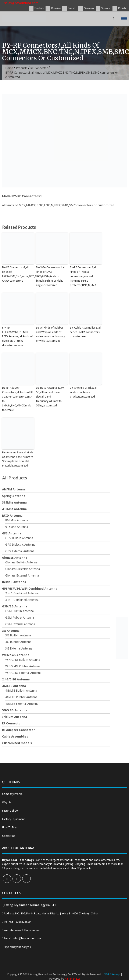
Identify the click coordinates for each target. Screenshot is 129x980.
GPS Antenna (12, 533)
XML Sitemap (112, 974)
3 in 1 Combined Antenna (22, 599)
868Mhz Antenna (17, 520)
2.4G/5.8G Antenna (16, 679)
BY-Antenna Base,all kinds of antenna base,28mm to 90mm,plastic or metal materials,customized (18, 459)
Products (22, 68)
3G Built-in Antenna (18, 635)
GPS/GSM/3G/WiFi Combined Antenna (30, 588)
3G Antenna (11, 630)
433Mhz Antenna (14, 509)
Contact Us (9, 835)
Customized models (17, 743)
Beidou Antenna (14, 582)
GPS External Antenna (20, 551)
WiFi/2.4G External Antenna (23, 672)
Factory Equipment (13, 818)
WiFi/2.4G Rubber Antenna (23, 666)
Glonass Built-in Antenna (21, 562)
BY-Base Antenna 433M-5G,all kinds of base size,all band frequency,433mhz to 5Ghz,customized (51, 396)
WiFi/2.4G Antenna (16, 655)
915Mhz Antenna (17, 526)
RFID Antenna (12, 515)
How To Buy (9, 827)
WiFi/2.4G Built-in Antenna (23, 659)
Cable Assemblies (15, 736)
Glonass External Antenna (22, 575)
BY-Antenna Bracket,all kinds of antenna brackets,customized (84, 392)
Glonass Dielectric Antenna (23, 568)
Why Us (7, 802)
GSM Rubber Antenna (20, 617)
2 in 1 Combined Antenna (22, 593)
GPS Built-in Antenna (19, 538)
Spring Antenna (14, 496)
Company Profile (12, 793)
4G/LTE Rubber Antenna (21, 697)
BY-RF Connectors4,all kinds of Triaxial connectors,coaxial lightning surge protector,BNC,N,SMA (83, 276)
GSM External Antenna (20, 624)
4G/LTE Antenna (14, 685)
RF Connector (39, 68)
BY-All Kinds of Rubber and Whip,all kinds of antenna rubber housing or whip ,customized (51, 334)
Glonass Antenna (15, 557)
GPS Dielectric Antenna (20, 544)
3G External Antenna (19, 648)
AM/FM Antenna (14, 489)
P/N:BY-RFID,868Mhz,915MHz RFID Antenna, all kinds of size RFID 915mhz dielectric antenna (17, 336)
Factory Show (10, 810)
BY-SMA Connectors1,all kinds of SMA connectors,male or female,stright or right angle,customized (51, 276)
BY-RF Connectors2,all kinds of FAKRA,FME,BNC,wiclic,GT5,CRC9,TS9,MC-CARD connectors (18, 274)
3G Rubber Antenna (18, 641)
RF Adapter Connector (18, 729)
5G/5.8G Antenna (15, 710)
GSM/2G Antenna (15, 606)
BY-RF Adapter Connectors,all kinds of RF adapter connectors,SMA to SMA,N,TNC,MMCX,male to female (18, 398)
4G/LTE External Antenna (22, 703)
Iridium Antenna (15, 716)
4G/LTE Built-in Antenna (21, 690)
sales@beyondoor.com (20, 3)
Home (9, 68)
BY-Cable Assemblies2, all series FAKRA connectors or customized (85, 332)
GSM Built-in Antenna (19, 611)
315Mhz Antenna (14, 502)
